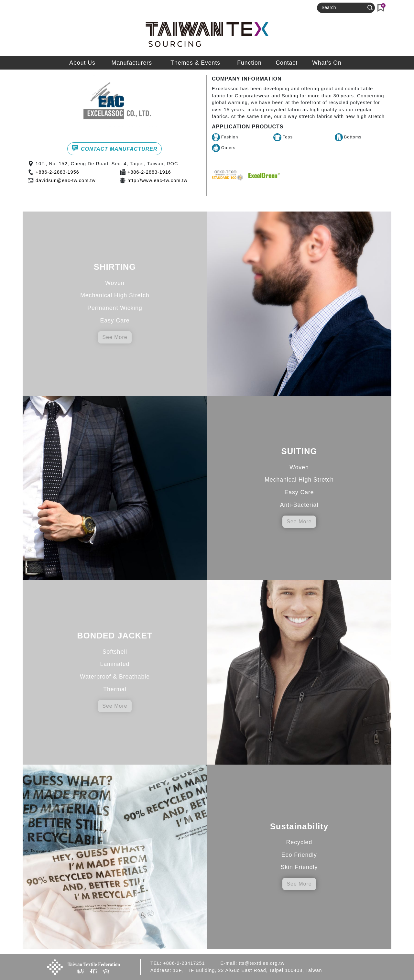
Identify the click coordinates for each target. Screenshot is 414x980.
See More (115, 337)
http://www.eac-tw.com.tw (158, 180)
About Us (82, 63)
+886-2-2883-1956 (57, 172)
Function (249, 63)
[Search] (343, 8)
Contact (287, 63)
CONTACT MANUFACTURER (114, 148)
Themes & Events (195, 63)
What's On (327, 63)
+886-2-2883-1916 (149, 172)
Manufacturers (132, 63)
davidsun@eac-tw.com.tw (65, 180)
